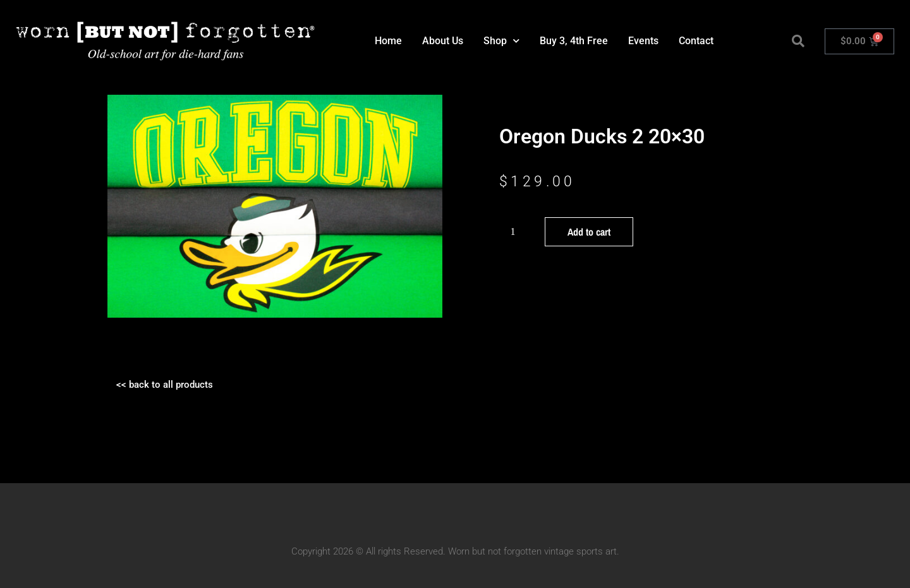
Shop (501, 41)
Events (643, 41)
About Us (443, 41)
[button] (798, 41)
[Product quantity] (518, 232)
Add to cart (589, 232)
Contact (696, 41)
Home (388, 41)
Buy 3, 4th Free (574, 41)
